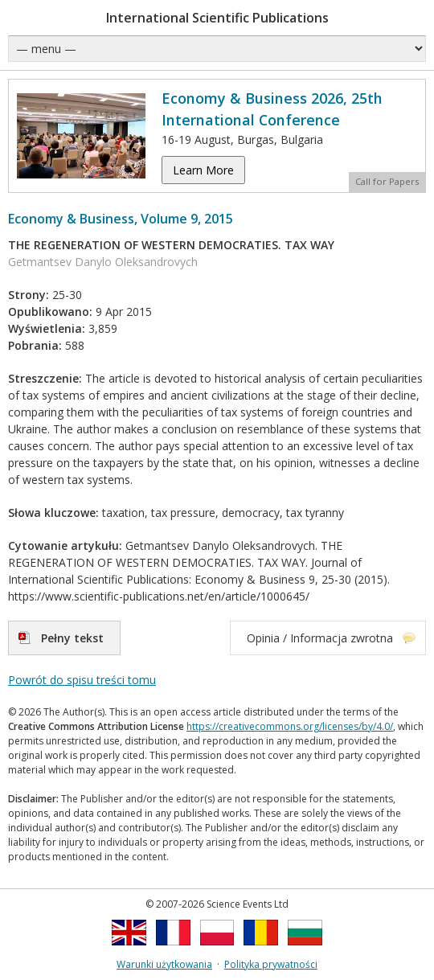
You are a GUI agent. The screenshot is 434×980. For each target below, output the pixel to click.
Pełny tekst (72, 638)
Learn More (203, 170)
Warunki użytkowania (164, 964)
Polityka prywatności (271, 964)
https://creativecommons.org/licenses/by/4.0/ (290, 726)
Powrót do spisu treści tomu (82, 680)
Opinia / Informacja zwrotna (320, 638)
